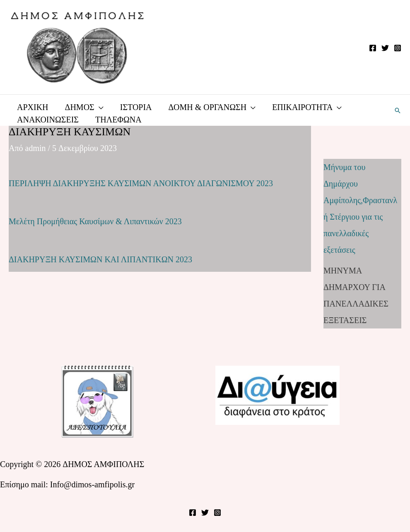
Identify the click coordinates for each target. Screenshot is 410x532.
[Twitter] (385, 48)
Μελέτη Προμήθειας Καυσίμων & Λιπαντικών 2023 (95, 221)
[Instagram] (398, 48)
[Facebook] (373, 48)
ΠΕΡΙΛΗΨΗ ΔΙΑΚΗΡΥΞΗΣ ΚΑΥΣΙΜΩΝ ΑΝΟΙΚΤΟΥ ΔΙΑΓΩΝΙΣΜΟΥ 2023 (141, 183)
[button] (398, 110)
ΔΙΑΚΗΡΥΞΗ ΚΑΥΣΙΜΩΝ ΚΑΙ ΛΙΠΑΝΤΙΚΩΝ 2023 (100, 259)
